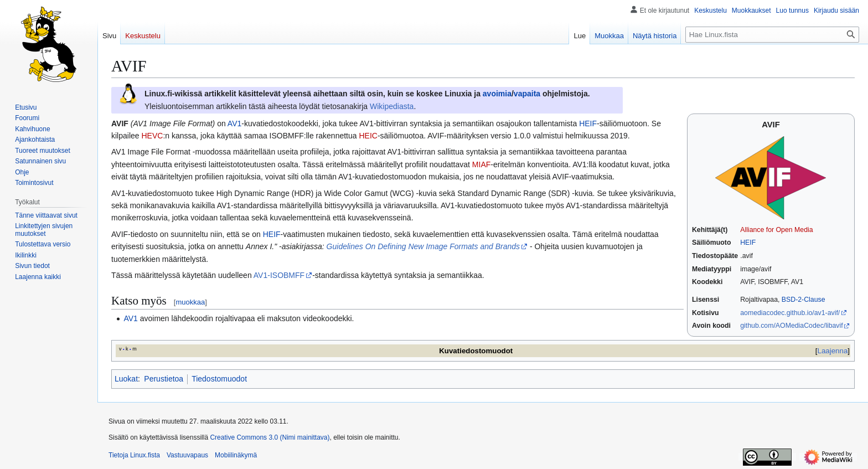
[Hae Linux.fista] (772, 35)
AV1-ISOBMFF (279, 275)
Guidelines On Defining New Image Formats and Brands (423, 246)
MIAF (481, 164)
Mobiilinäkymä (236, 455)
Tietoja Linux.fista (134, 455)
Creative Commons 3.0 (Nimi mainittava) (270, 437)
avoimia (497, 94)
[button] (38, 277)
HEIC (368, 136)
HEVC (152, 136)
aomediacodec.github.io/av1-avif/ (790, 313)
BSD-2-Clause (804, 300)
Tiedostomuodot (219, 379)
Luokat (126, 379)
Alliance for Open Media (776, 230)
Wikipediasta (392, 106)
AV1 (234, 123)
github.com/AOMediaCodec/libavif (791, 326)
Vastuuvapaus (187, 455)
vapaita (527, 94)
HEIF (748, 243)
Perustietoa (164, 379)
